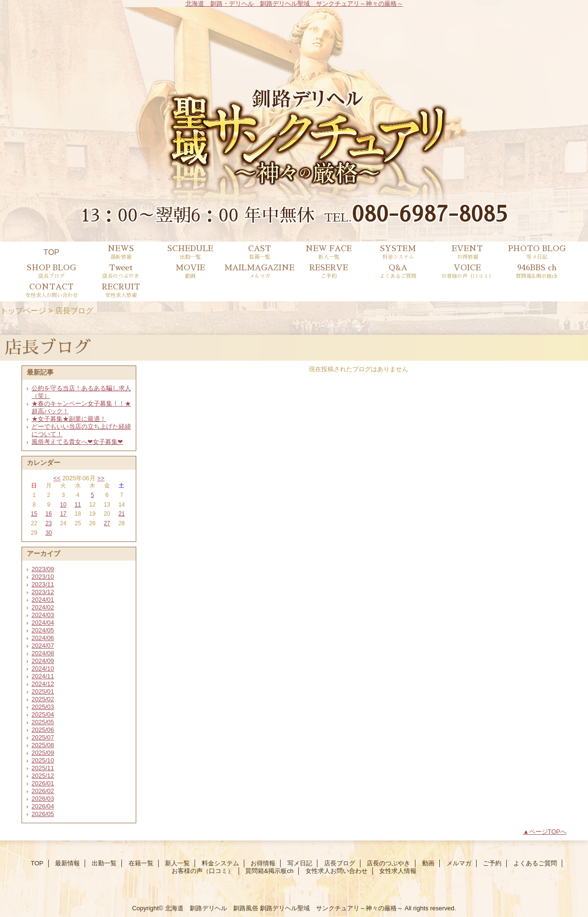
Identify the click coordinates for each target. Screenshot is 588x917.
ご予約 (492, 863)
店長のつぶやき (388, 863)
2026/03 (43, 799)
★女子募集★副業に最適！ (69, 419)
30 (49, 533)
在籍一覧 (141, 863)
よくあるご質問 (535, 863)
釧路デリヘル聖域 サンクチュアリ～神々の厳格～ (332, 908)
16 (49, 514)
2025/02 (43, 699)
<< (57, 478)
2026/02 (43, 791)
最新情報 (67, 863)
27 (107, 523)
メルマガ (459, 863)
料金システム (220, 863)
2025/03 (43, 707)
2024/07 (43, 646)
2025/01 (43, 691)
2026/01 (43, 783)
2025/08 (43, 745)
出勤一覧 (104, 863)
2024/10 (43, 668)
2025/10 (43, 760)
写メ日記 (300, 863)
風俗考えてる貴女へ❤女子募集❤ (77, 442)
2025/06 (43, 730)
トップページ (23, 310)
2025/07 (43, 737)
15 (34, 514)
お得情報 (263, 863)
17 (63, 514)
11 (78, 505)
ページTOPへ (548, 832)
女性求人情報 (398, 871)
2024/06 (43, 638)
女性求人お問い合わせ (337, 871)
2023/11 (43, 584)
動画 (428, 863)
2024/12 (43, 684)
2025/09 (43, 753)
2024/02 (43, 607)
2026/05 (43, 814)
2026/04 (43, 806)
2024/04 (43, 623)
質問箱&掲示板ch (269, 871)
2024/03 (43, 615)
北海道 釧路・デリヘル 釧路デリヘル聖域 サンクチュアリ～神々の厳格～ (294, 4)
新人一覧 (177, 863)
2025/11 (43, 768)
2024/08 (43, 653)
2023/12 (43, 592)
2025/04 (43, 714)
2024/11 (43, 676)
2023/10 (43, 577)
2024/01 (43, 600)
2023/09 (43, 569)
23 (49, 523)
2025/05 (43, 722)
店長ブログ (340, 863)
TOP (51, 252)
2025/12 (43, 776)
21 (122, 514)
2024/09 (43, 661)
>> (101, 478)
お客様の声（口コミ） (203, 871)
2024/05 (43, 630)
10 (63, 505)
